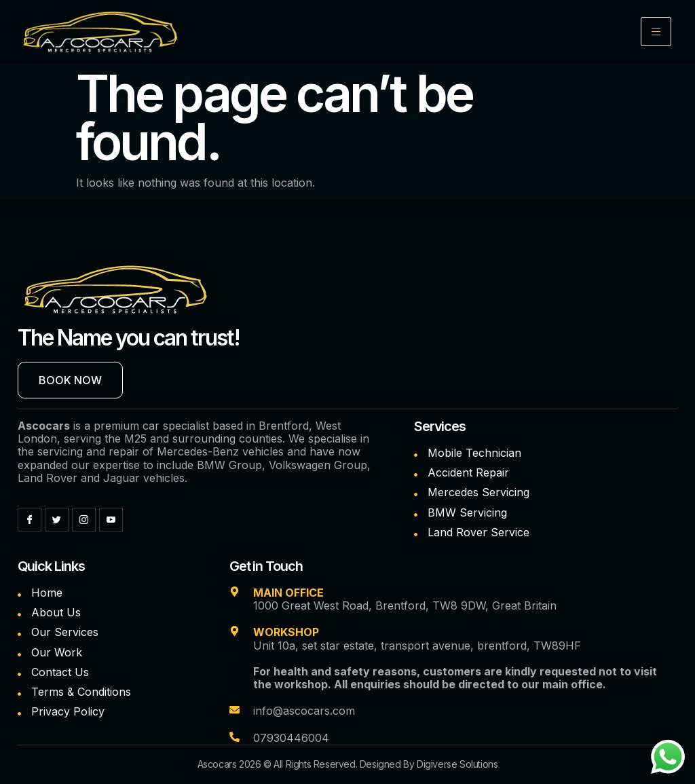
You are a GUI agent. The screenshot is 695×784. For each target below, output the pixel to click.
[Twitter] (57, 520)
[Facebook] (30, 520)
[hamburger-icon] (656, 32)
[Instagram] (84, 520)
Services (440, 426)
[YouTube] (111, 520)
